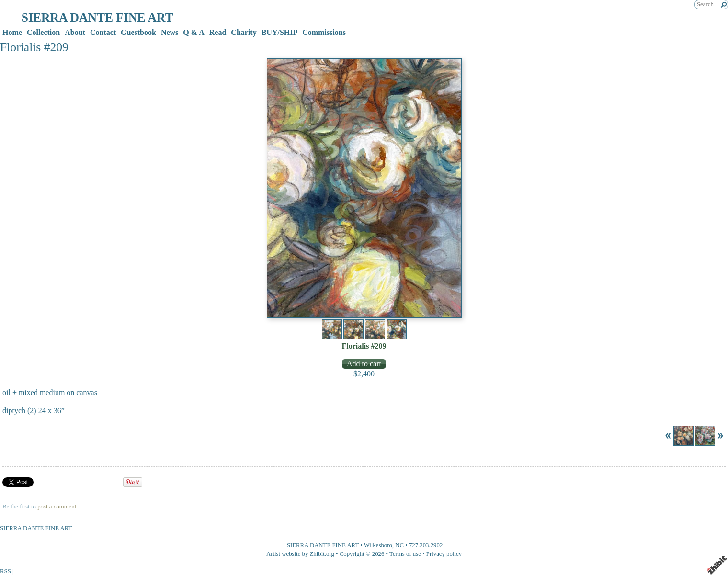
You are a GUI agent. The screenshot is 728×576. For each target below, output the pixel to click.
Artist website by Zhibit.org (300, 554)
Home (12, 32)
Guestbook (138, 32)
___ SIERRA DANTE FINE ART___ (96, 17)
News (170, 32)
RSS (6, 571)
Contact (103, 32)
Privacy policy (444, 554)
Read (218, 32)
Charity (244, 32)
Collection (43, 32)
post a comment (57, 507)
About (75, 32)
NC (399, 545)
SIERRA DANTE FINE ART (323, 545)
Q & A (193, 32)
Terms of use (405, 554)
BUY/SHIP (280, 32)
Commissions (324, 32)
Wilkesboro (378, 545)
